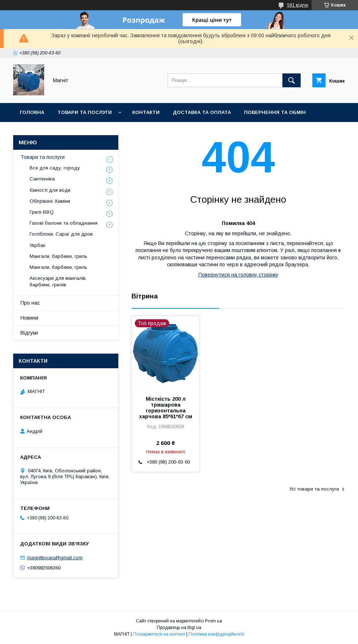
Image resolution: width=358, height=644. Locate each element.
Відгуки (29, 333)
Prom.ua (214, 621)
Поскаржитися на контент (159, 634)
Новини (107, 131)
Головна (32, 112)
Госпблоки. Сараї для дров (61, 234)
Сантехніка (42, 179)
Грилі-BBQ (42, 212)
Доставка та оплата (202, 112)
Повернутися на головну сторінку (238, 275)
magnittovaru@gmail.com (55, 558)
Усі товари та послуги (314, 489)
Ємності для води (50, 190)
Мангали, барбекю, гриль (58, 256)
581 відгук (298, 5)
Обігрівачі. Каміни (50, 201)
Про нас (30, 303)
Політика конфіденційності (216, 634)
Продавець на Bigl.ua (179, 628)
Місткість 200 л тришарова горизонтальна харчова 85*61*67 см (166, 408)
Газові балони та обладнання (64, 223)
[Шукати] (292, 80)
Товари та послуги (85, 112)
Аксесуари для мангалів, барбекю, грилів (58, 281)
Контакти (146, 112)
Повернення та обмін (275, 112)
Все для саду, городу (55, 168)
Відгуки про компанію (51, 131)
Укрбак (37, 245)
